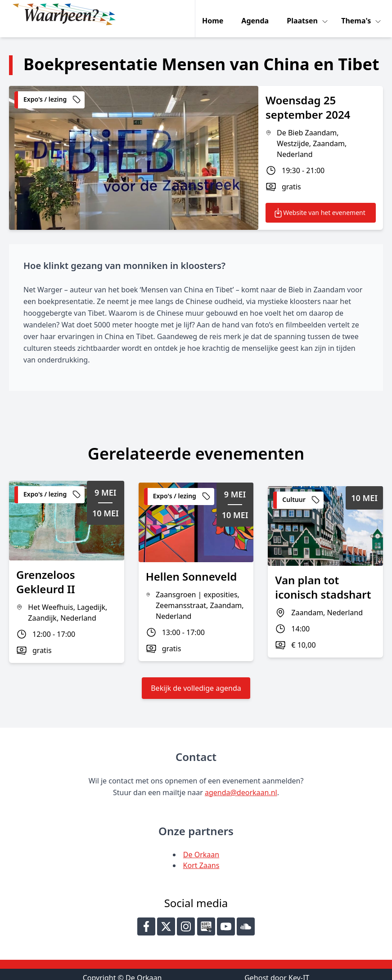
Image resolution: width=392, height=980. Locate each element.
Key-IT (299, 969)
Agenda (256, 14)
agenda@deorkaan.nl (241, 784)
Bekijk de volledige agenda (196, 680)
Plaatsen (304, 14)
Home (214, 14)
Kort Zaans (201, 857)
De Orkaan (201, 846)
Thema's (358, 14)
